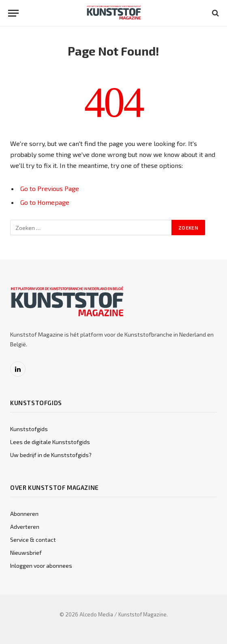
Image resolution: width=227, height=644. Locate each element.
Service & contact (33, 540)
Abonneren (24, 514)
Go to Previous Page (50, 188)
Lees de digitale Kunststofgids (50, 442)
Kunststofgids (29, 429)
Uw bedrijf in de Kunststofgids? (51, 455)
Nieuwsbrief (26, 553)
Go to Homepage (45, 202)
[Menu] (13, 13)
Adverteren (25, 527)
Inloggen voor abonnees (41, 566)
